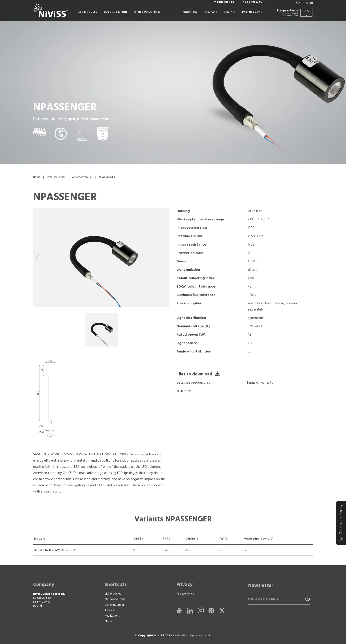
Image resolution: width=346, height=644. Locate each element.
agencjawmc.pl (200, 636)
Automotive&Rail (82, 177)
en (311, 7)
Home (37, 177)
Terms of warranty (260, 383)
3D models (184, 391)
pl (307, 7)
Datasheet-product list (193, 383)
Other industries (56, 177)
